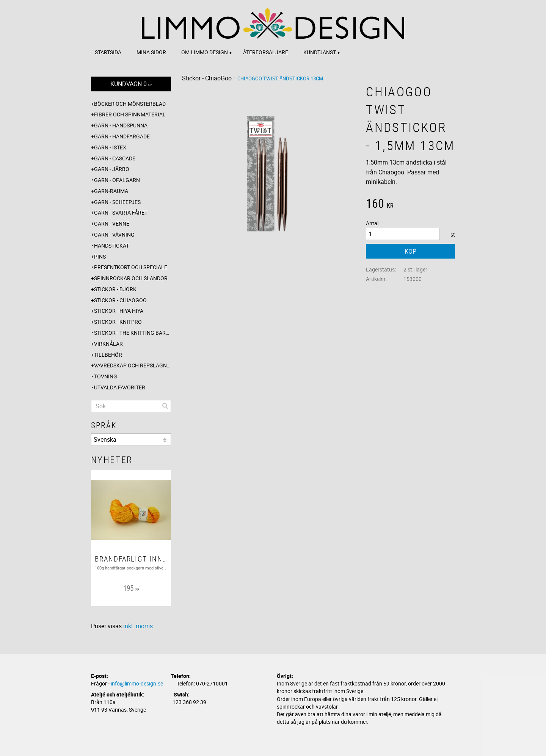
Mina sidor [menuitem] (151, 52)
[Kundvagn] (131, 84)
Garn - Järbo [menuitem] (112, 169)
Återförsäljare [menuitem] (266, 52)
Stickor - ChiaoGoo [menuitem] (120, 300)
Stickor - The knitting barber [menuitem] (133, 333)
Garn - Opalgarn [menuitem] (117, 180)
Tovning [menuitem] (106, 376)
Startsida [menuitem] (108, 52)
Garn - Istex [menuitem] (110, 147)
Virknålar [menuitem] (108, 344)
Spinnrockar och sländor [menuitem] (131, 278)
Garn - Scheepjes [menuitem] (117, 202)
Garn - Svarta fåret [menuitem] (121, 213)
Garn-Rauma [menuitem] (111, 191)
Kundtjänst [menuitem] (320, 52)
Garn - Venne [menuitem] (112, 224)
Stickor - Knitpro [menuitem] (118, 322)
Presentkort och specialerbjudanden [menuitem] (133, 267)
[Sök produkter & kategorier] (131, 406)
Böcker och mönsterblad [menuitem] (130, 104)
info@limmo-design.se (137, 683)
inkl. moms (138, 626)
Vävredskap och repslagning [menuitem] (133, 365)
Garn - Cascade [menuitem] (115, 158)
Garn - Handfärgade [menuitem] (122, 136)
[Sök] (165, 406)
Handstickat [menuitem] (111, 245)
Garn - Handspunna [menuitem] (121, 125)
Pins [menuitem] (100, 256)
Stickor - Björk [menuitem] (115, 289)
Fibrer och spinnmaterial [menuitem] (130, 114)
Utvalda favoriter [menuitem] (120, 387)
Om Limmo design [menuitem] (205, 52)
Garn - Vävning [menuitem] (114, 234)
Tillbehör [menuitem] (108, 355)
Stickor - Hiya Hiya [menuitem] (119, 311)
